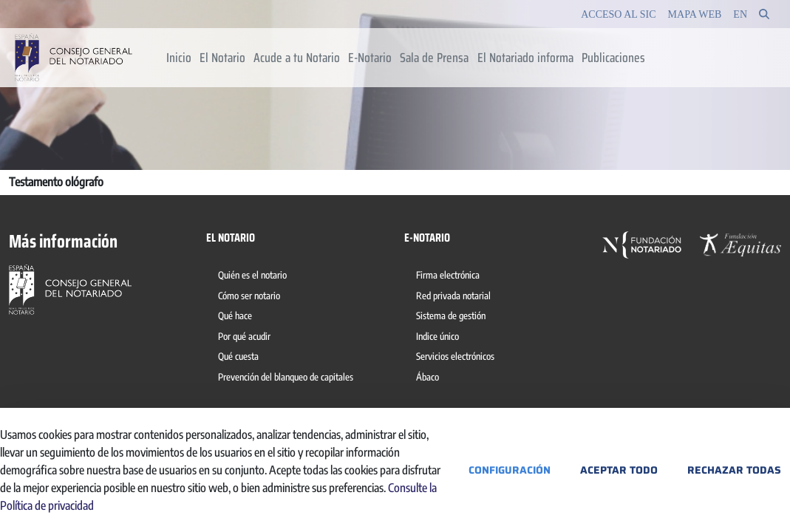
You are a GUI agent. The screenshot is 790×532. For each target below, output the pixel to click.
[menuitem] (178, 58)
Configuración (510, 470)
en (740, 14)
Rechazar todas (734, 470)
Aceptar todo (619, 470)
